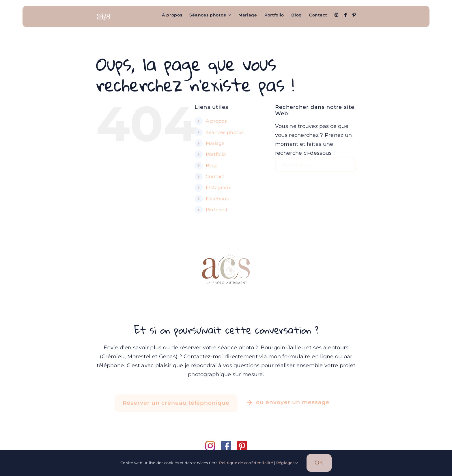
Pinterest (217, 210)
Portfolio (216, 154)
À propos (216, 121)
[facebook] (229, 443)
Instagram (218, 187)
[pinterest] (242, 443)
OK (319, 463)
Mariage (215, 143)
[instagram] (213, 443)
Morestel (139, 356)
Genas (167, 356)
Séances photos (225, 132)
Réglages (287, 463)
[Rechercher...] (315, 165)
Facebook (217, 199)
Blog (211, 166)
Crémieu (113, 356)
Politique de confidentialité (246, 463)
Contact (215, 177)
